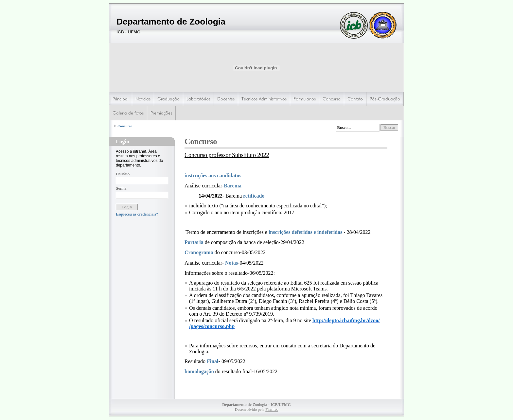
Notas (231, 263)
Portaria (195, 242)
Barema (233, 186)
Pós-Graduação (385, 99)
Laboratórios (198, 99)
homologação (200, 371)
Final (213, 361)
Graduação (168, 99)
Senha (121, 188)
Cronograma (199, 252)
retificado (254, 196)
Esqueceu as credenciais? (137, 214)
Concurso (332, 99)
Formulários (305, 99)
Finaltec (272, 410)
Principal (121, 99)
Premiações (161, 113)
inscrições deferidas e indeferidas (305, 232)
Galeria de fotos (128, 113)
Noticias (143, 99)
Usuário (123, 174)
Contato (355, 99)
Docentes (226, 99)
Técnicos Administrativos (264, 99)
